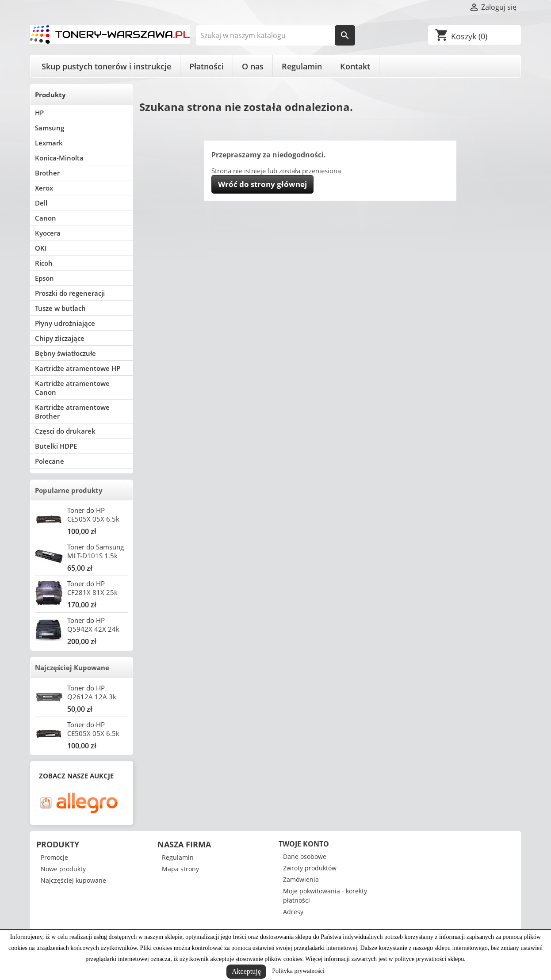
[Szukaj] (276, 35)
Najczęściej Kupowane (72, 667)
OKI (41, 248)
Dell (41, 203)
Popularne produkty (69, 490)
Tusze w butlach (60, 308)
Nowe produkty (63, 869)
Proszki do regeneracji (70, 293)
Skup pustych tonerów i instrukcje (106, 66)
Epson (44, 278)
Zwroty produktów (310, 868)
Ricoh (44, 263)
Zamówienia (301, 879)
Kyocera (48, 233)
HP (39, 113)
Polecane (50, 461)
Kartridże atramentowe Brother (72, 412)
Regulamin (302, 66)
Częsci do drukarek (65, 431)
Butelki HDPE (56, 446)
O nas (253, 66)
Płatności (207, 66)
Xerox (44, 188)
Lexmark (49, 143)
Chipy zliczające (60, 338)
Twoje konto (304, 844)
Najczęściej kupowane (73, 880)
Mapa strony (180, 869)
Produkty (50, 95)
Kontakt (355, 66)
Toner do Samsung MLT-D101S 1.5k (96, 551)
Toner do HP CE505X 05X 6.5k (93, 515)
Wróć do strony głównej (262, 184)
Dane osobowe (305, 856)
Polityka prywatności (298, 971)
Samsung (50, 128)
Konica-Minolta (59, 158)
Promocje (54, 857)
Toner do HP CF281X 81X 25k (92, 588)
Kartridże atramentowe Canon (72, 388)
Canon (46, 218)
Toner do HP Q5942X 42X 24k (93, 625)
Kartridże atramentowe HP (78, 368)
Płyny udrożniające (65, 323)
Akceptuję (246, 971)
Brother (47, 173)
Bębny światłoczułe (65, 353)
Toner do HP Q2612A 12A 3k (92, 692)
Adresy (293, 912)
